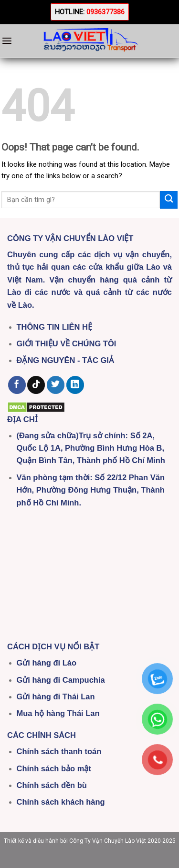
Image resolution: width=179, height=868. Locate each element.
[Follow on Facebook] (17, 385)
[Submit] (169, 200)
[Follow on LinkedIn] (75, 385)
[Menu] (7, 41)
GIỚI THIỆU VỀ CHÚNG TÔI (67, 343)
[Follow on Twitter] (56, 385)
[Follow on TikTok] (36, 385)
